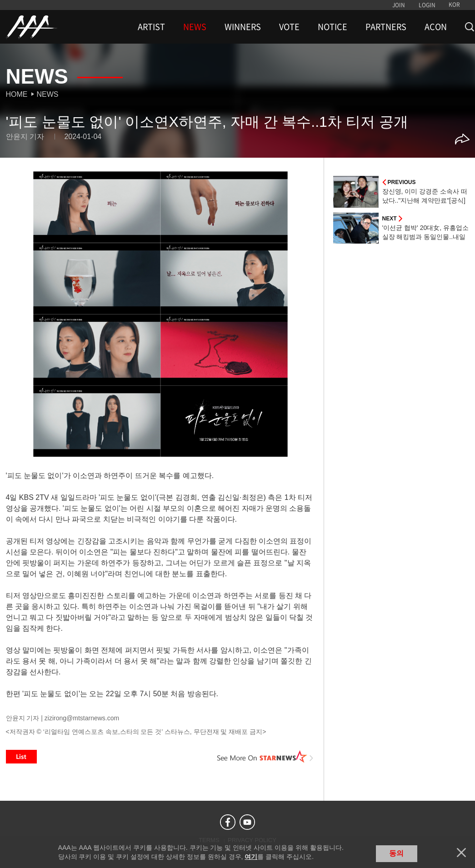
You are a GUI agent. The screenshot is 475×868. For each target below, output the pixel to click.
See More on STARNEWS (265, 757)
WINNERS (243, 27)
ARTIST (151, 27)
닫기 (461, 853)
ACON (436, 27)
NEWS (195, 27)
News (48, 94)
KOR (454, 5)
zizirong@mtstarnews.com (82, 718)
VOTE (289, 27)
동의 (396, 853)
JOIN (399, 5)
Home (17, 94)
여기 (251, 857)
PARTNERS (386, 27)
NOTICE (332, 27)
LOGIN (427, 5)
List (21, 757)
